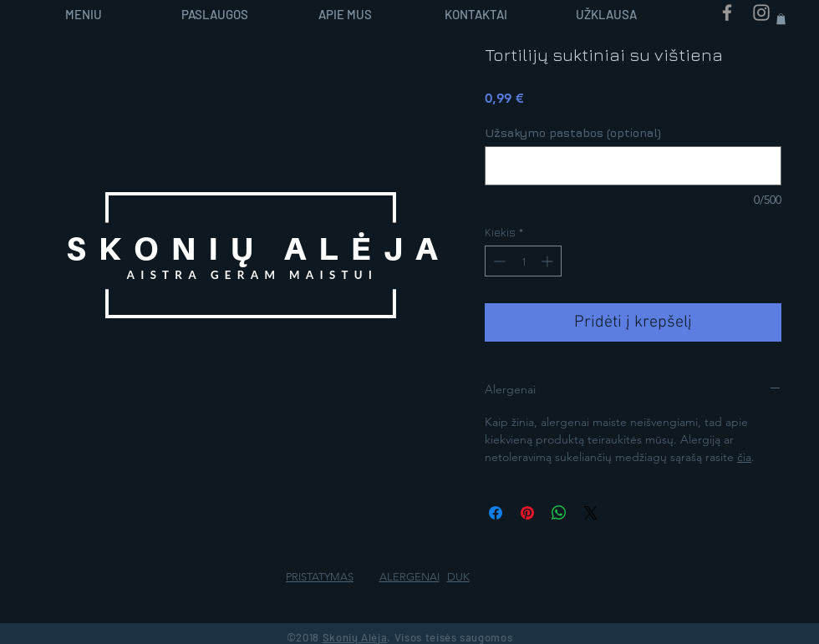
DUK (458, 577)
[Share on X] (591, 513)
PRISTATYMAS (320, 577)
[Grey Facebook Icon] (727, 13)
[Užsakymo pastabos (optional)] (633, 166)
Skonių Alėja (355, 637)
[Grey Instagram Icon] (761, 13)
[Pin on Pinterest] (527, 513)
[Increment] (549, 261)
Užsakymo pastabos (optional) (573, 132)
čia (744, 457)
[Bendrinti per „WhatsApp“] (559, 513)
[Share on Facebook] (496, 513)
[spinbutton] (523, 261)
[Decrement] (498, 261)
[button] (781, 19)
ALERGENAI (409, 577)
